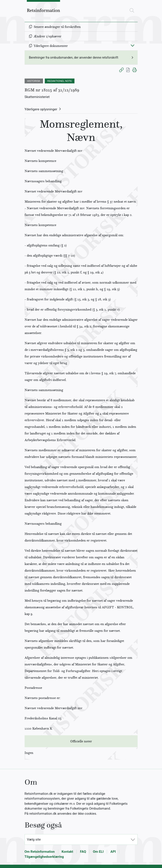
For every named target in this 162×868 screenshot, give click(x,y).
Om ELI (98, 852)
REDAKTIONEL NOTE (60, 81)
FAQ (83, 852)
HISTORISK (34, 81)
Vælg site (34, 839)
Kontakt (67, 852)
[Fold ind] (133, 45)
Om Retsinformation (40, 852)
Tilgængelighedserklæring (44, 857)
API (113, 852)
